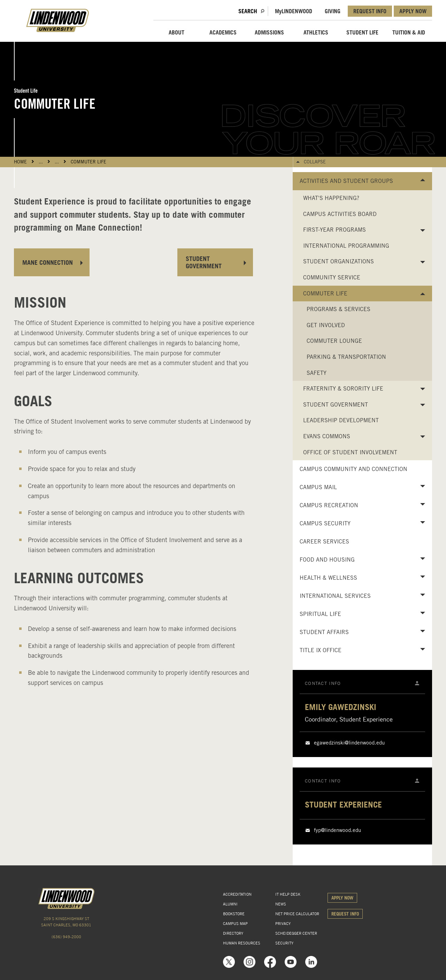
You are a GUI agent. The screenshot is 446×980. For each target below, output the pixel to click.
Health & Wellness (328, 578)
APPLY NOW (413, 11)
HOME (20, 162)
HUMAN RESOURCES (242, 943)
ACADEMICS (223, 32)
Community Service (332, 277)
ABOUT (176, 32)
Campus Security (325, 523)
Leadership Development (341, 420)
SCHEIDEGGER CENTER (296, 933)
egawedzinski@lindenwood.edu (349, 743)
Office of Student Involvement (350, 452)
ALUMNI (230, 904)
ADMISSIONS (269, 32)
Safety (317, 373)
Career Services (324, 542)
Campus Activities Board (340, 214)
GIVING (333, 11)
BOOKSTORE (234, 914)
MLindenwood (294, 11)
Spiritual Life (320, 614)
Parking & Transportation (346, 357)
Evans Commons (327, 436)
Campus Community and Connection (353, 469)
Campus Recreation (329, 505)
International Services (335, 596)
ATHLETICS (316, 32)
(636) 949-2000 (66, 937)
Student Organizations (339, 261)
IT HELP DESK (288, 894)
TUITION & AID (409, 32)
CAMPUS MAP (235, 924)
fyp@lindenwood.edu (337, 830)
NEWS (281, 904)
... (41, 162)
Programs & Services (339, 309)
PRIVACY (283, 924)
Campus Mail (318, 487)
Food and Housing (327, 560)
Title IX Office (321, 650)
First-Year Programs (334, 230)
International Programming (346, 246)
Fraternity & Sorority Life (343, 389)
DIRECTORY (233, 933)
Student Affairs (324, 632)
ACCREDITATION (237, 894)
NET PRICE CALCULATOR (297, 914)
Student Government (336, 405)
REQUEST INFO (370, 11)
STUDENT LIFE (362, 32)
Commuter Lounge (334, 341)
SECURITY (284, 943)
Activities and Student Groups (346, 181)
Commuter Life (89, 162)
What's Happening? (331, 198)
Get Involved (326, 325)
